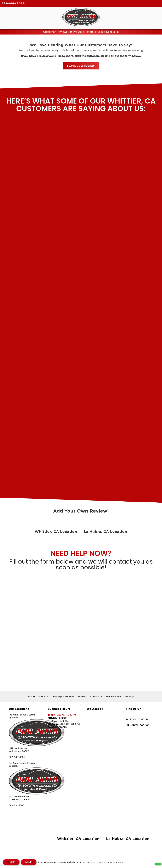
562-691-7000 (16, 805)
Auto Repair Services (63, 696)
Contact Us (96, 696)
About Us (43, 696)
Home (31, 696)
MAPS (29, 862)
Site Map (129, 696)
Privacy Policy (113, 696)
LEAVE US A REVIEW (81, 66)
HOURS (11, 862)
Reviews (82, 696)
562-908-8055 (13, 3)
